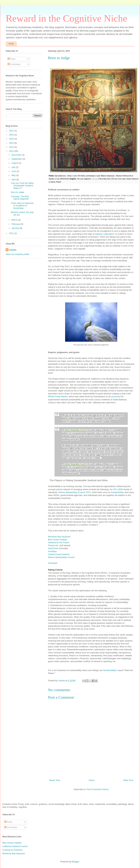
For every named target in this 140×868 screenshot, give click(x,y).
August (15, 163)
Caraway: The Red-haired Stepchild (20, 198)
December (17, 155)
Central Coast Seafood (59, 554)
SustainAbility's (110, 670)
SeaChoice (53, 548)
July (14, 167)
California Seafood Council (15, 846)
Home (11, 44)
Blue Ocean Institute (58, 540)
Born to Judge (17, 192)
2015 (12, 143)
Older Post (128, 780)
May (14, 175)
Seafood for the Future (59, 542)
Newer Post (55, 780)
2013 (12, 147)
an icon (95, 179)
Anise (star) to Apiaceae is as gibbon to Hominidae (22, 206)
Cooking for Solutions (13, 850)
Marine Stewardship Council (75, 430)
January (16, 228)
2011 (12, 233)
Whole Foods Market (58, 396)
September (17, 159)
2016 (12, 139)
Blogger (76, 862)
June (14, 171)
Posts (12, 59)
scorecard (116, 396)
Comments (14, 64)
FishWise (52, 551)
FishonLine (53, 545)
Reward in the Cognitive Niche (66, 18)
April (14, 180)
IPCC (88, 492)
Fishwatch (53, 563)
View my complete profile (17, 254)
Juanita (62, 681)
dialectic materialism (105, 234)
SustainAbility (117, 492)
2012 (12, 151)
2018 (12, 135)
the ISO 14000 (116, 489)
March (15, 220)
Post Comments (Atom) (98, 789)
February (16, 224)
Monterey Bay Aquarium (59, 537)
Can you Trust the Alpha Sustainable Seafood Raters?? (22, 186)
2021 (12, 131)
